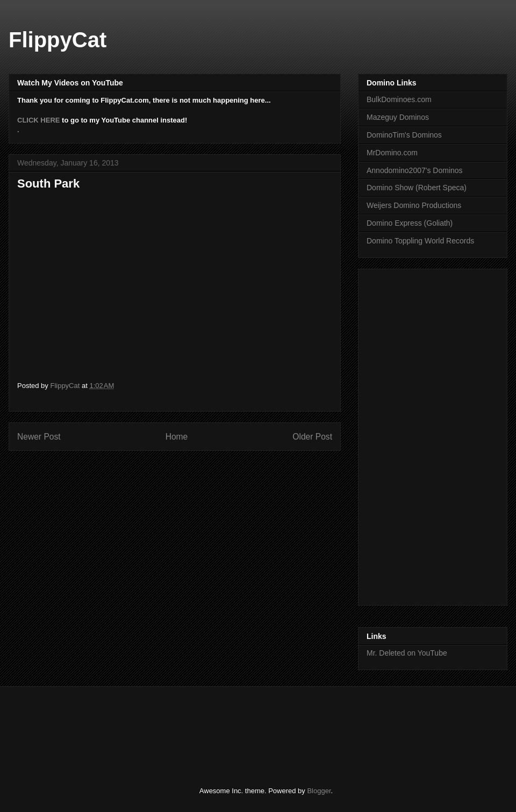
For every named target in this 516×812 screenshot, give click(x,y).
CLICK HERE (38, 120)
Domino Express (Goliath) (410, 223)
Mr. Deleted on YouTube (407, 653)
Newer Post (39, 437)
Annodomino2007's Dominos (415, 170)
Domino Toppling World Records (420, 241)
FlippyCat (58, 40)
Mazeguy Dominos (398, 117)
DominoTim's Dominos (404, 135)
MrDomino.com (392, 153)
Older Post (312, 437)
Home (177, 437)
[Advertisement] (212, 727)
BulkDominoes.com (399, 99)
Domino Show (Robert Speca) (417, 188)
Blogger (319, 791)
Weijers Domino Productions (414, 205)
